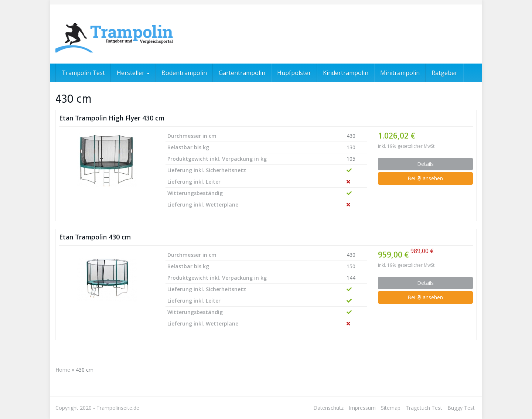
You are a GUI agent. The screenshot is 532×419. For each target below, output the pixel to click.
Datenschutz (328, 408)
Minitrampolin (400, 73)
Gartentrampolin (242, 73)
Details (425, 164)
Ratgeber (444, 73)
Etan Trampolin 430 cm (95, 237)
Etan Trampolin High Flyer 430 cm (112, 118)
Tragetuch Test (424, 408)
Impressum (362, 408)
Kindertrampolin (346, 73)
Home (63, 370)
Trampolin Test (83, 73)
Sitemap (391, 408)
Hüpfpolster (294, 73)
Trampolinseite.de (118, 408)
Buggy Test (461, 408)
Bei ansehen (425, 178)
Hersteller (133, 73)
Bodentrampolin (184, 73)
